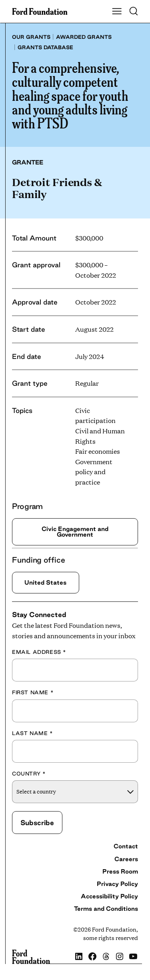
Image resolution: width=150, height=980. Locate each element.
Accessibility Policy (109, 896)
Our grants (31, 37)
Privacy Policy (117, 884)
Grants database (45, 47)
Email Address (39, 652)
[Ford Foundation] (31, 957)
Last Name (33, 733)
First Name (33, 692)
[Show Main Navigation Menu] (117, 12)
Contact (126, 847)
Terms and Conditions (106, 909)
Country (29, 774)
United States (45, 582)
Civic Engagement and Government (75, 532)
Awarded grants (84, 37)
